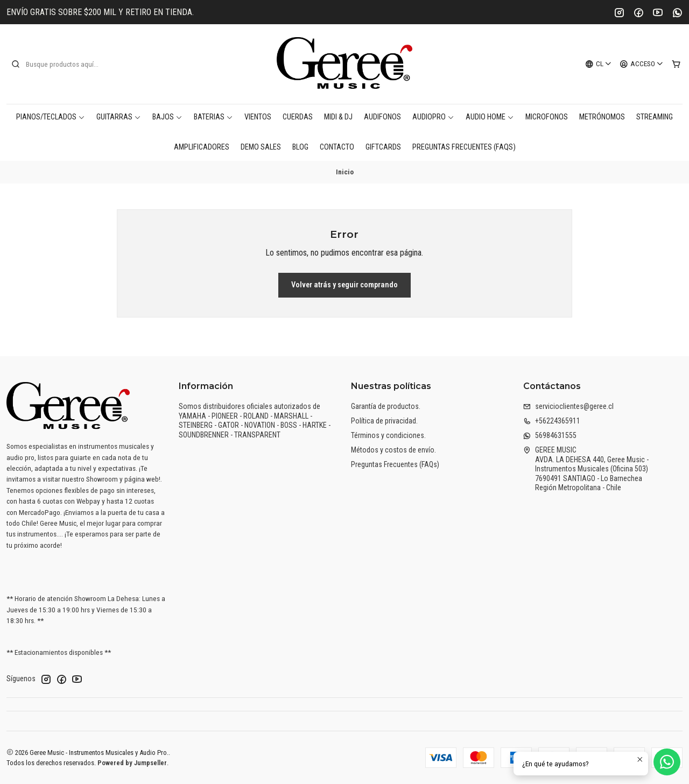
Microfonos (547, 117)
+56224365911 (552, 421)
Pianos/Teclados (51, 117)
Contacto (337, 147)
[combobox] (66, 64)
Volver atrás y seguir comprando (344, 285)
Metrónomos (602, 117)
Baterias (213, 117)
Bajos (167, 117)
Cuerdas (298, 117)
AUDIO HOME (490, 117)
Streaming (655, 117)
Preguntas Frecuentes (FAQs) (464, 147)
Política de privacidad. (384, 421)
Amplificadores (202, 147)
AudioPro (433, 117)
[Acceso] (642, 64)
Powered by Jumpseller (132, 763)
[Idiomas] (599, 64)
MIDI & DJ (338, 117)
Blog (300, 147)
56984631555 (550, 435)
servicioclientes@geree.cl (568, 406)
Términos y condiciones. (388, 435)
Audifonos (382, 117)
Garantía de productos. (386, 406)
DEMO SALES (261, 147)
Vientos (258, 117)
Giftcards (383, 147)
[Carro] (676, 64)
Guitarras (119, 117)
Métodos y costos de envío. (393, 450)
